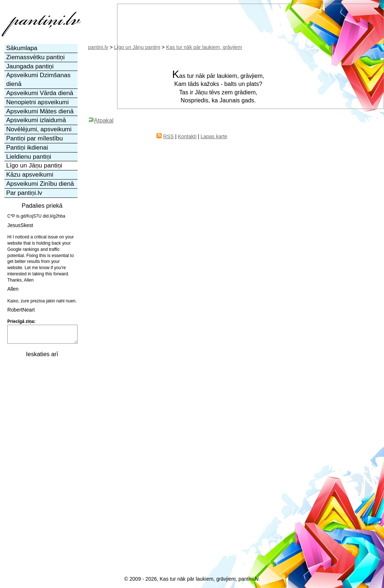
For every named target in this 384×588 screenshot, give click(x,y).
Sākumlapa (22, 48)
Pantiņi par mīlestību (35, 138)
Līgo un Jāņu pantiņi (34, 165)
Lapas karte (214, 136)
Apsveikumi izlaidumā (36, 120)
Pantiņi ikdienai (27, 148)
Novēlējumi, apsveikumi (39, 129)
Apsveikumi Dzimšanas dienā (38, 80)
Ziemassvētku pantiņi (35, 57)
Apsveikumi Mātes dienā (40, 111)
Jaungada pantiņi (30, 66)
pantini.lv (98, 47)
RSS (168, 136)
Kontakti (187, 136)
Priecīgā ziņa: (21, 321)
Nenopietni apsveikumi (37, 102)
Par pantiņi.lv (24, 193)
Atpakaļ (101, 120)
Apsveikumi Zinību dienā (40, 184)
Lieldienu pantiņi (29, 157)
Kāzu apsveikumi (30, 175)
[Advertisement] (41, 472)
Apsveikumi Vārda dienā (40, 93)
